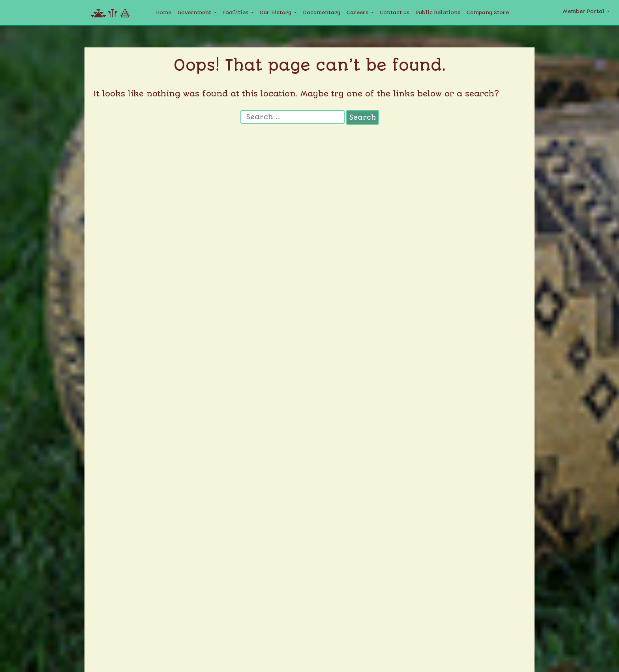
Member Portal (584, 11)
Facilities (236, 12)
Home (164, 12)
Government (195, 12)
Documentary (322, 12)
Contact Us (395, 12)
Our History (276, 12)
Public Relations (438, 12)
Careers (358, 12)
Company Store (488, 12)
